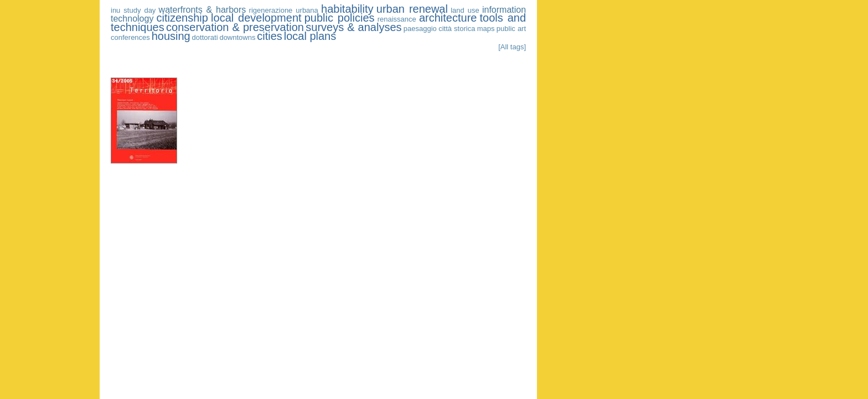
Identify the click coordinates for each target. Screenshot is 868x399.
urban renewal (412, 9)
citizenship (182, 18)
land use (465, 10)
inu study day (133, 10)
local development (256, 18)
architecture (448, 18)
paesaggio (420, 29)
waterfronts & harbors (203, 10)
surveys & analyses (353, 27)
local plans (310, 36)
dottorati (205, 37)
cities (270, 36)
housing (171, 36)
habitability (347, 9)
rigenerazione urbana (284, 10)
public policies (340, 18)
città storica (457, 29)
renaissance (397, 19)
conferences (130, 37)
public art (511, 29)
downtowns (237, 37)
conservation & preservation (235, 27)
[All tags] (512, 47)
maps (486, 29)
